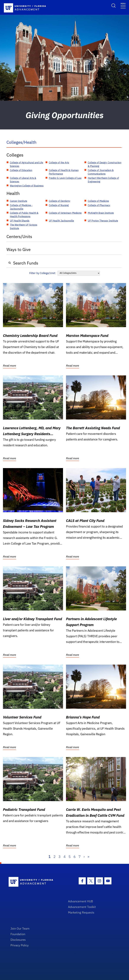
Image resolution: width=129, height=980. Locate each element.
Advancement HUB (81, 901)
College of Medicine (98, 201)
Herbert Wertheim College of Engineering (103, 180)
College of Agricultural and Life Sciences (26, 164)
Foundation (18, 934)
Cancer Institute (19, 201)
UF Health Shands (20, 221)
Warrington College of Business (27, 186)
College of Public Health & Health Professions (24, 215)
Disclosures (18, 940)
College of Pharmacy (99, 205)
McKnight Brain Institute (101, 213)
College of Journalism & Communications (101, 172)
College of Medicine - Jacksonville (21, 207)
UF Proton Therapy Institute (103, 221)
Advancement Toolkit (82, 907)
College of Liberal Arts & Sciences (23, 180)
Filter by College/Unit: (43, 273)
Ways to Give (19, 249)
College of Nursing (59, 205)
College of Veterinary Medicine (65, 213)
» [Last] (88, 857)
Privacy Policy (20, 945)
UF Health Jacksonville (61, 221)
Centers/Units (19, 236)
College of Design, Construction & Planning (105, 164)
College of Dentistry (60, 201)
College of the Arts (59, 163)
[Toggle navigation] (123, 5)
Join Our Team (20, 928)
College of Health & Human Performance (64, 172)
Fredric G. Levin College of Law (65, 178)
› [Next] (84, 857)
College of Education (21, 170)
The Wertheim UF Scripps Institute (24, 227)
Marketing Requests (81, 912)
